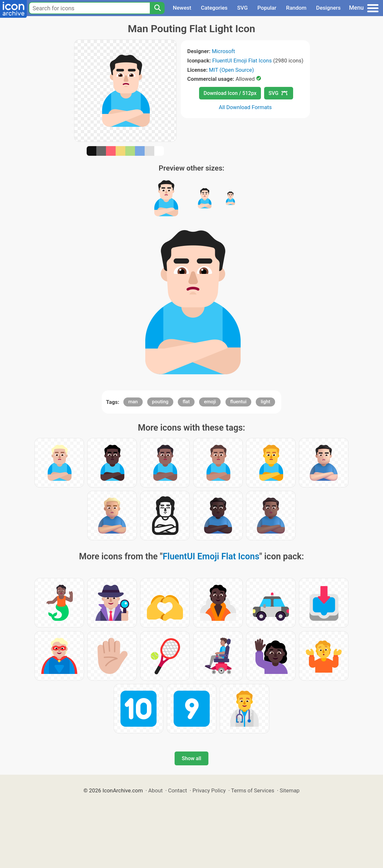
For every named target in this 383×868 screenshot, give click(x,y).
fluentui (239, 402)
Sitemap (290, 790)
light (265, 402)
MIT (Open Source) (232, 70)
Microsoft (223, 51)
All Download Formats (245, 107)
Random (296, 8)
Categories (214, 8)
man (133, 402)
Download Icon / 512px (230, 93)
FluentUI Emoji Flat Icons (242, 61)
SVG (242, 8)
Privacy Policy (209, 790)
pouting (160, 402)
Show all (191, 758)
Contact (178, 790)
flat (186, 402)
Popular (267, 8)
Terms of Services (253, 790)
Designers (328, 8)
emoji (210, 402)
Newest (182, 8)
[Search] (157, 8)
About (155, 790)
